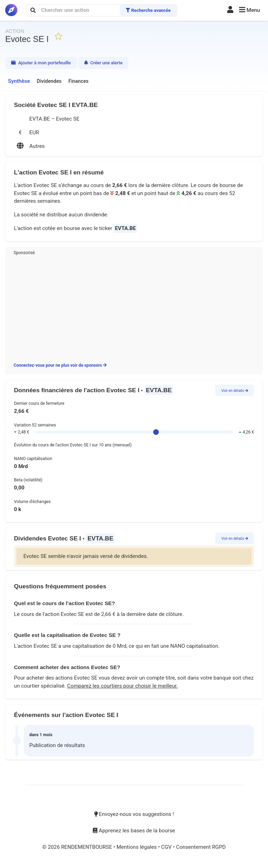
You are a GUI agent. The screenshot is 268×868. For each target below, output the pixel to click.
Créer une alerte (103, 63)
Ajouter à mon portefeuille (41, 63)
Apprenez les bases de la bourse (134, 831)
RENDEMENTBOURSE (87, 847)
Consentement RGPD (201, 847)
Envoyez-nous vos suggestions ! (134, 814)
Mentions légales (137, 847)
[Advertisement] (134, 308)
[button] (250, 10)
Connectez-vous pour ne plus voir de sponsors (60, 365)
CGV (167, 847)
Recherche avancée (148, 10)
